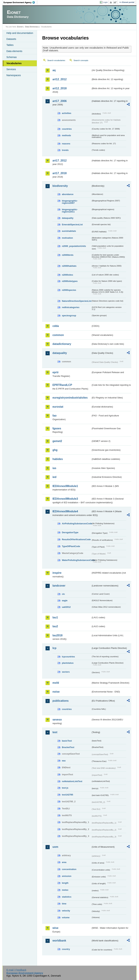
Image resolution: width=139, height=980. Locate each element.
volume (66, 917)
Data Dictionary (32, 27)
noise (56, 692)
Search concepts (81, 60)
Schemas (11, 57)
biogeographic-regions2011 (70, 211)
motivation (67, 238)
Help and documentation (20, 33)
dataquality (68, 218)
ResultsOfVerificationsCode (76, 539)
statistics (67, 897)
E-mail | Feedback (16, 970)
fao (54, 416)
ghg (55, 450)
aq (54, 70)
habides (58, 459)
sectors (66, 672)
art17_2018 (59, 173)
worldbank (59, 941)
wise (55, 928)
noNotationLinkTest (72, 781)
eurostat (58, 407)
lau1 (55, 617)
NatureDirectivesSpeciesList (76, 301)
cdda (56, 326)
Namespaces (14, 75)
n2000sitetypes (70, 281)
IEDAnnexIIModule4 (65, 511)
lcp (54, 648)
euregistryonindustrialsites (70, 398)
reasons (66, 144)
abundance (68, 194)
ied (54, 477)
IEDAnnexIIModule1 (65, 486)
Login (105, 2)
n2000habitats (69, 266)
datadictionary (62, 344)
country (66, 949)
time (64, 904)
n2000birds (68, 255)
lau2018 (57, 635)
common (58, 335)
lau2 (55, 626)
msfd (56, 683)
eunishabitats (69, 231)
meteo (65, 890)
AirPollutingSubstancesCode (76, 524)
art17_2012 (59, 161)
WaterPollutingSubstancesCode (76, 560)
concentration (69, 869)
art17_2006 (59, 101)
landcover (59, 586)
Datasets (11, 39)
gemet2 (57, 441)
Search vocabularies (56, 60)
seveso (57, 720)
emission (67, 876)
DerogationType (70, 532)
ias (54, 468)
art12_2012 (59, 79)
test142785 (67, 795)
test (55, 732)
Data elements (14, 51)
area (64, 862)
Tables (10, 45)
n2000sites (67, 275)
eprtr (55, 372)
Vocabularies (14, 63)
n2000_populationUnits (74, 246)
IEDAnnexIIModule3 (65, 499)
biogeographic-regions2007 (70, 202)
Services (11, 69)
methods (66, 135)
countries (67, 129)
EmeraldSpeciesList (72, 225)
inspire (57, 573)
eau (64, 761)
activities (67, 113)
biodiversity (60, 186)
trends (65, 150)
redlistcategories (71, 307)
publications (60, 701)
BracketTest (68, 747)
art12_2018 (59, 88)
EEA (20, 2)
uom (55, 847)
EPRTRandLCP (62, 385)
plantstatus (68, 663)
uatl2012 (66, 607)
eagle (65, 601)
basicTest (67, 741)
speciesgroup (69, 316)
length (65, 883)
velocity (66, 911)
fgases (57, 428)
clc (63, 594)
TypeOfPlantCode (71, 546)
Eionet (20, 27)
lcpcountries (68, 657)
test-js (65, 788)
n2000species (69, 290)
